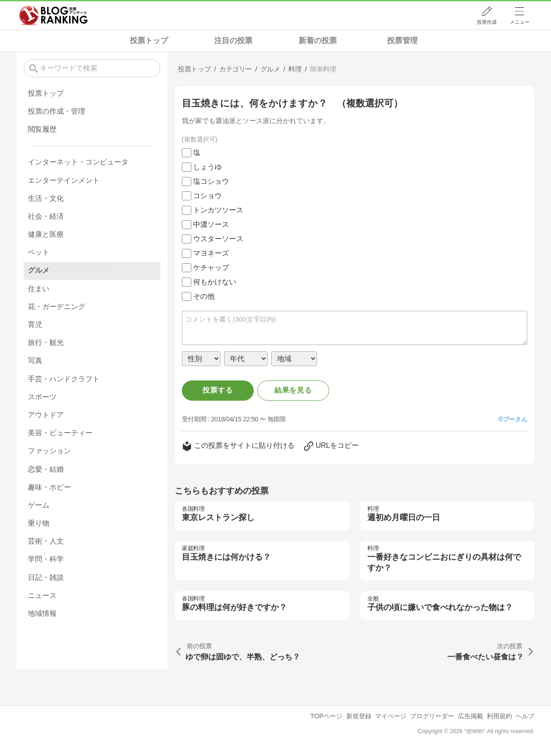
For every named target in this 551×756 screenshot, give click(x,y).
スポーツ (42, 397)
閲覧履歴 (42, 129)
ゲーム (39, 505)
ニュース (42, 595)
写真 (35, 360)
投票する (218, 390)
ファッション (49, 451)
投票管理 (402, 41)
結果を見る (293, 390)
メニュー (520, 22)
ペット (39, 252)
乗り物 (39, 523)
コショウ (207, 196)
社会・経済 (46, 216)
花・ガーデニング (57, 307)
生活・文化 (46, 198)
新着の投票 (318, 41)
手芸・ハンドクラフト (64, 379)
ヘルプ (525, 716)
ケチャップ (211, 267)
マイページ (391, 716)
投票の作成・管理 (57, 111)
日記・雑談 (46, 577)
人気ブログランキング (53, 15)
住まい (39, 289)
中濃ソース (211, 224)
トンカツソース (218, 210)
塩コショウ (211, 181)
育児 (35, 325)
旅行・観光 (46, 343)
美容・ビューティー (60, 433)
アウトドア (46, 415)
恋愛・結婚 (46, 469)
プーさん (515, 419)
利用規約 (499, 716)
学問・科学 (46, 559)
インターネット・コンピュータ (78, 162)
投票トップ (149, 41)
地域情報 (42, 613)
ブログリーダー (432, 716)
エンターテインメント (64, 180)
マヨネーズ (211, 253)
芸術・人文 (46, 541)
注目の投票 (233, 41)
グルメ (39, 270)
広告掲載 (471, 716)
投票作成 (487, 22)
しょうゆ (207, 167)
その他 (204, 296)
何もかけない (215, 282)
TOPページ (326, 716)
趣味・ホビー (49, 487)
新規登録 (359, 716)
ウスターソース (218, 239)
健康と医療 (46, 234)
